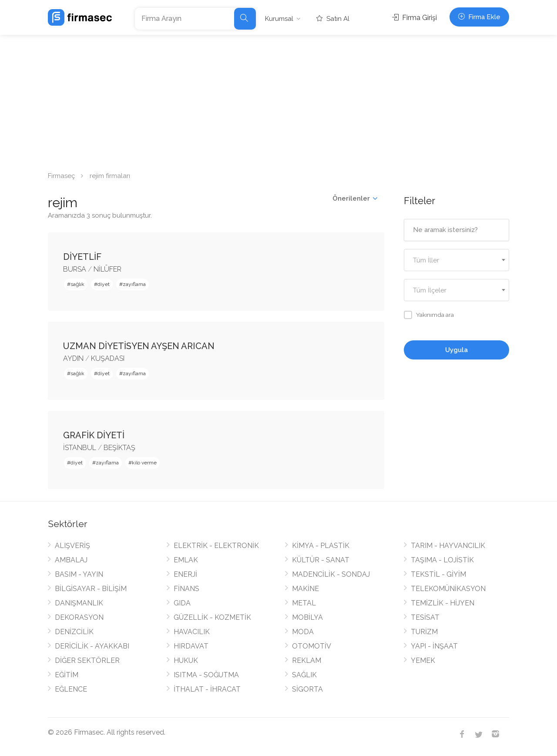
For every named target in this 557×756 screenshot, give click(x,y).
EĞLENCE (71, 689)
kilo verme (144, 463)
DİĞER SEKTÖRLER (87, 660)
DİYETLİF (82, 257)
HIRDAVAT (191, 646)
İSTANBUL (80, 448)
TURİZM (424, 632)
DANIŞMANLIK (79, 603)
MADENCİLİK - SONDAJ (331, 574)
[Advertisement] (278, 100)
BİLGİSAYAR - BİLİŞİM (91, 589)
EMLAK (186, 560)
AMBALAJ (71, 560)
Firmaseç (61, 176)
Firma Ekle (479, 17)
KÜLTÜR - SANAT (321, 560)
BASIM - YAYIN (79, 574)
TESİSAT (425, 617)
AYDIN (73, 358)
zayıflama (134, 284)
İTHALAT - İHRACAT (207, 689)
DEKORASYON (79, 617)
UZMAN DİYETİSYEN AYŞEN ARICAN (139, 346)
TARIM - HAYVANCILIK (448, 546)
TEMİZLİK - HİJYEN (443, 603)
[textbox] (457, 260)
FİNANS (186, 589)
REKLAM (307, 660)
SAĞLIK (304, 675)
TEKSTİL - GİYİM (438, 574)
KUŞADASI (108, 358)
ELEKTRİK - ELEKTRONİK (216, 546)
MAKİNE (305, 589)
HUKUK (186, 660)
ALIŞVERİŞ (72, 546)
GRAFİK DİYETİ (94, 435)
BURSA (75, 269)
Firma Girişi (414, 18)
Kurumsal (279, 19)
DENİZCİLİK (74, 632)
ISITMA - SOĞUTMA (206, 675)
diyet (104, 284)
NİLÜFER (107, 269)
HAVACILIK (192, 632)
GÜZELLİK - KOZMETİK (212, 617)
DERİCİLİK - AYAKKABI (92, 646)
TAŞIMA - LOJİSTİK (442, 560)
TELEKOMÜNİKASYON (448, 589)
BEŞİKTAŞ (119, 448)
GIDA (182, 603)
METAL (304, 603)
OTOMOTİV (312, 646)
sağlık (77, 284)
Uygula (456, 350)
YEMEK (423, 660)
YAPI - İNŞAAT (434, 646)
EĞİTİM (67, 675)
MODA (303, 632)
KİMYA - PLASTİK (321, 546)
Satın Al (333, 19)
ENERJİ (185, 574)
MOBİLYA (307, 617)
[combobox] (457, 260)
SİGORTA (307, 689)
